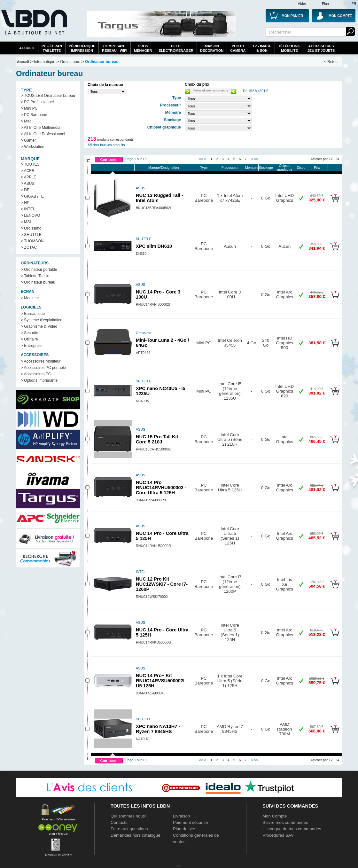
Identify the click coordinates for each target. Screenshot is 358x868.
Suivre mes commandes (285, 822)
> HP (25, 203)
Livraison (181, 816)
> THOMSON (32, 241)
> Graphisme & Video (39, 326)
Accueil (27, 48)
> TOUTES (30, 164)
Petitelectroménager (176, 48)
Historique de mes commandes (292, 829)
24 (337, 159)
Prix (317, 168)
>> (256, 159)
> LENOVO (30, 215)
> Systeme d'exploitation (42, 320)
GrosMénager (143, 48)
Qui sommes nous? (129, 816)
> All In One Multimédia (41, 128)
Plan (325, 4)
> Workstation (32, 147)
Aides (302, 4)
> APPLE (28, 177)
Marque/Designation (163, 168)
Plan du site (184, 829)
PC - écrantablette (52, 48)
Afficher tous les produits (106, 145)
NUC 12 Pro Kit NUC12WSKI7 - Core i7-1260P (162, 584)
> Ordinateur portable (39, 270)
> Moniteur (30, 298)
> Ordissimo (31, 228)
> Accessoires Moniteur (41, 361)
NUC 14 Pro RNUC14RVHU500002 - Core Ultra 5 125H (161, 488)
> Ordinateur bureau (38, 282)
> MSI (26, 222)
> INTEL (28, 209)
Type (204, 168)
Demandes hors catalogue (136, 835)
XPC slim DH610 (154, 246)
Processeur (230, 168)
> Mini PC (29, 108)
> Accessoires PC (36, 374)
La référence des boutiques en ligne (34, 26)
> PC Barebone (34, 115)
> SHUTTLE (31, 235)
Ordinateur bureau (102, 62)
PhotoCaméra (238, 48)
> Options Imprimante (39, 380)
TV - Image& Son (262, 48)
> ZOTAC (29, 247)
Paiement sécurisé (191, 822)
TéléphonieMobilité (289, 48)
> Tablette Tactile (35, 276)
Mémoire (252, 168)
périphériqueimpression (82, 48)
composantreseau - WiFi (115, 48)
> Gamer (28, 140)
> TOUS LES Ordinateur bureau (48, 96)
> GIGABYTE (32, 196)
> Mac (26, 121)
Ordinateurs (70, 62)
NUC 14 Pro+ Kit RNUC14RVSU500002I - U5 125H (162, 681)
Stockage (266, 168)
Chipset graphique (285, 168)
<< (201, 159)
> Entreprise (31, 346)
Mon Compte (275, 816)
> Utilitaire (29, 339)
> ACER (28, 171)
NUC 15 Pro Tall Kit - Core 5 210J (158, 439)
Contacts (119, 822)
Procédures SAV (278, 835)
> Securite (29, 333)
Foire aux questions (129, 829)
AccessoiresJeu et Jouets (321, 48)
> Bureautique (33, 314)
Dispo (301, 168)
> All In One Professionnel (43, 134)
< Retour (331, 62)
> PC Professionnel (37, 102)
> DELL (27, 190)
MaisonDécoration (212, 48)
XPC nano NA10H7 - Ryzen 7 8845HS (158, 729)
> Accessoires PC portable (43, 368)
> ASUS (27, 184)
